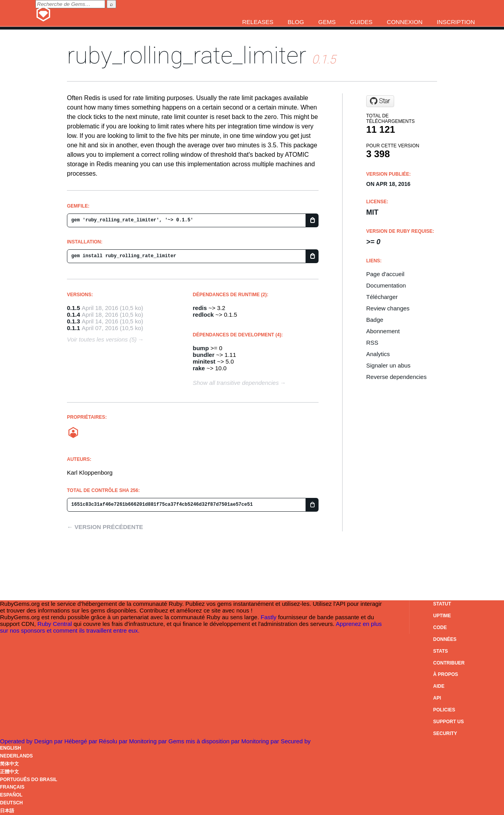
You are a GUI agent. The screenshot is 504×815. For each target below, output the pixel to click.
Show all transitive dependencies (236, 383)
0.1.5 (73, 308)
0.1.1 (73, 328)
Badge (375, 320)
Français (12, 787)
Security (445, 733)
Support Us (448, 722)
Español (11, 795)
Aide (439, 686)
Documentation (386, 285)
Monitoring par (149, 741)
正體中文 (9, 772)
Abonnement (383, 331)
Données (445, 639)
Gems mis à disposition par (205, 741)
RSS (372, 343)
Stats (441, 651)
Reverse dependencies (396, 377)
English (10, 748)
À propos (446, 674)
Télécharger (382, 297)
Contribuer (449, 663)
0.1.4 (73, 315)
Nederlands (16, 756)
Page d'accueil (385, 274)
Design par (49, 741)
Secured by (296, 741)
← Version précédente (105, 527)
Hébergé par (82, 741)
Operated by (17, 741)
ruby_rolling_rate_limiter (187, 55)
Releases (258, 22)
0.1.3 (73, 321)
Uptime (442, 616)
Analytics (378, 354)
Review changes (388, 308)
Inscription (456, 22)
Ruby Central (55, 624)
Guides (361, 22)
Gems (327, 22)
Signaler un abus (388, 365)
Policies (444, 710)
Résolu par (114, 741)
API (437, 698)
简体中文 (9, 764)
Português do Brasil (29, 780)
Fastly (269, 617)
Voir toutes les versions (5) (102, 339)
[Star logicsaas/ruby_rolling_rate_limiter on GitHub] (380, 101)
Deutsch (11, 803)
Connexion (405, 22)
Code (440, 627)
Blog (296, 22)
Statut (442, 604)
